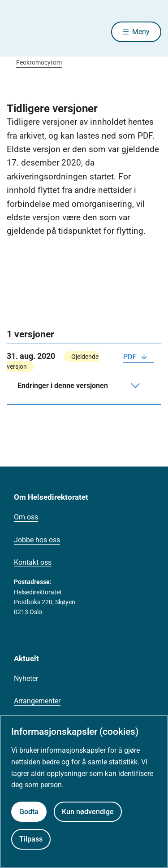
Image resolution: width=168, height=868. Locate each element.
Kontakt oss (33, 562)
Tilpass (31, 839)
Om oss (26, 517)
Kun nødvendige (88, 812)
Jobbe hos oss (37, 540)
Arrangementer (37, 701)
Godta (29, 812)
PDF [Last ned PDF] (131, 357)
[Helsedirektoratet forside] (17, 32)
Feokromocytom (39, 62)
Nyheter (26, 678)
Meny (141, 32)
